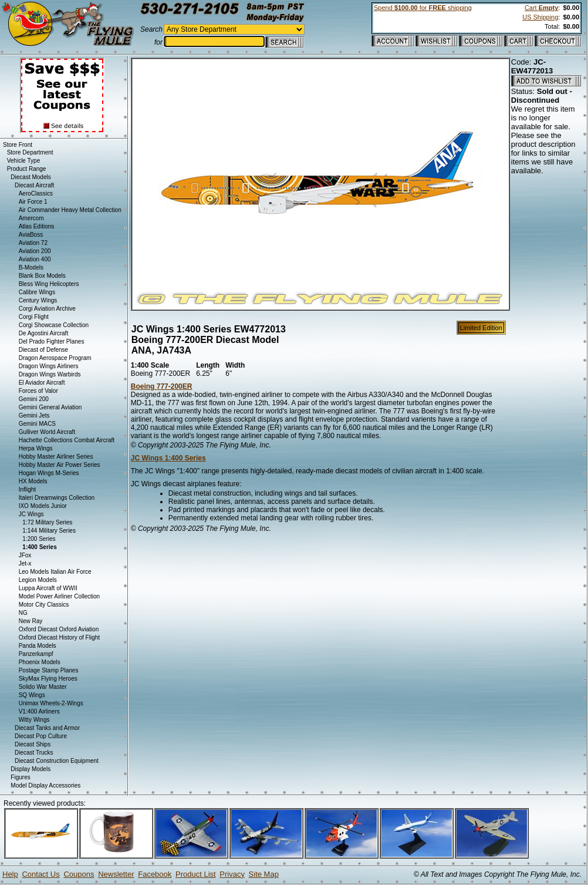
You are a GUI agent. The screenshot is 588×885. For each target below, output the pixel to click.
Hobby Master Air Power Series (60, 465)
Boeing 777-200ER (162, 386)
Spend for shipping (423, 8)
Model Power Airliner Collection (59, 596)
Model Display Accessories (45, 785)
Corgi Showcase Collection (54, 325)
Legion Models (38, 580)
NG (23, 613)
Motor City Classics (44, 605)
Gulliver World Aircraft (47, 432)
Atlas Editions (37, 226)
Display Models (31, 769)
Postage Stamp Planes (49, 670)
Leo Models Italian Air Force (55, 572)
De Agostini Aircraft (43, 333)
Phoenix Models (40, 662)
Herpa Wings (36, 448)
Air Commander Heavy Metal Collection (70, 210)
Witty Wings (34, 720)
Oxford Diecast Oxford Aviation (59, 629)
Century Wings (38, 300)
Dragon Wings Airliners (49, 366)
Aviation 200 (35, 251)
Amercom (31, 218)
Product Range (27, 169)
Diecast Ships (33, 744)
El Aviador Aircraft (42, 383)
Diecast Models (31, 177)
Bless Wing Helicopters (49, 284)
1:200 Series (39, 539)
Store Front (18, 145)
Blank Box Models (42, 276)
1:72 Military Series (47, 522)
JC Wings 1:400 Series (168, 458)
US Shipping (540, 17)
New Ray (31, 621)
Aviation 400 (35, 259)
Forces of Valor (38, 391)
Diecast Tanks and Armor (47, 728)
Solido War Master (43, 687)
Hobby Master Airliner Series (56, 457)
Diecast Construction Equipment (57, 761)
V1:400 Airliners (39, 711)
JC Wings (31, 514)
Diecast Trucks (34, 753)
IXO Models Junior (43, 506)
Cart (541, 8)
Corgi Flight (34, 317)
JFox (25, 555)
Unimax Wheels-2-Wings (51, 703)
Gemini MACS (37, 424)
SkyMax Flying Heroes (48, 679)
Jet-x (25, 563)
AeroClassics (36, 194)
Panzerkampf (36, 654)
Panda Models (38, 646)
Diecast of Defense (44, 350)
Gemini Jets (34, 415)
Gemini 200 (34, 399)
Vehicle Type (24, 161)
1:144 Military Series (49, 531)
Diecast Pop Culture (41, 736)
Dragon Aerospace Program (55, 358)
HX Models (33, 481)
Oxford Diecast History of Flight (59, 637)
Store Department (30, 152)
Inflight (27, 489)
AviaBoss (31, 235)
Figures (20, 777)
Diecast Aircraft (34, 185)
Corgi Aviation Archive (47, 309)
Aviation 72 (33, 243)
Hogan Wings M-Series (49, 473)
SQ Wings (32, 695)
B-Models (31, 267)
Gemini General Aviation (50, 407)
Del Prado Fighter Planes (52, 341)
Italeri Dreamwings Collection (57, 498)
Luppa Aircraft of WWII (48, 588)
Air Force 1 (33, 202)
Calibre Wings (37, 292)
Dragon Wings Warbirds (50, 374)
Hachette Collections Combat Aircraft (67, 440)
